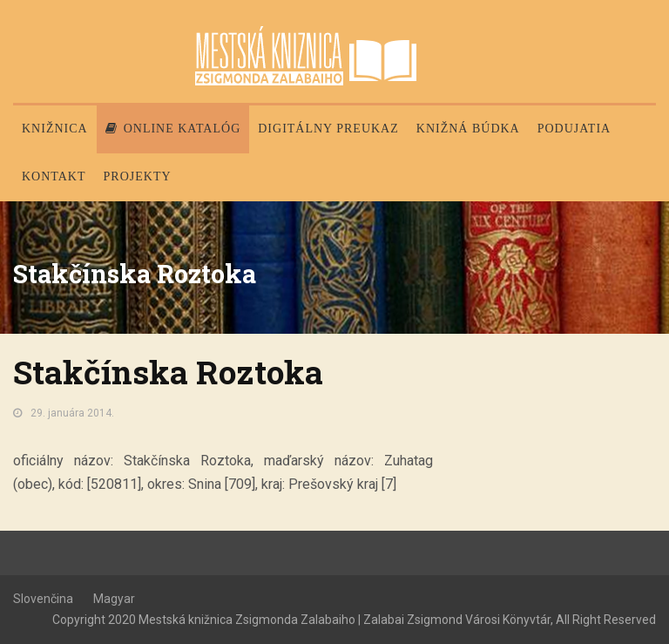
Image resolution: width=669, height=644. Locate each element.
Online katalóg (173, 129)
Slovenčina (43, 599)
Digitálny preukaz (328, 129)
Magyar (114, 599)
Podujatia (574, 129)
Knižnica (55, 129)
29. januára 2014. (72, 413)
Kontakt (54, 176)
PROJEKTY (138, 176)
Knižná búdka (468, 129)
